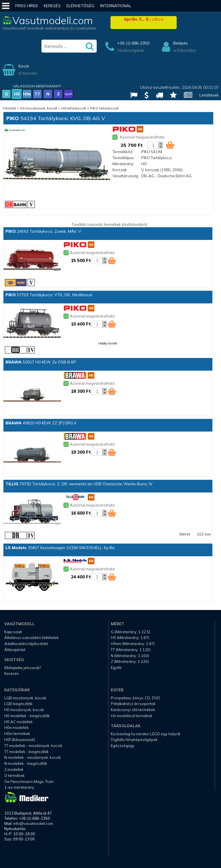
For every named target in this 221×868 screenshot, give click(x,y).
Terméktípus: (124, 158)
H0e (27, 94)
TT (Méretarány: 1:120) (131, 650)
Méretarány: (123, 164)
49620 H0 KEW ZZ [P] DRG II (41, 423)
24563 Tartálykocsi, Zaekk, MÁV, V (43, 231)
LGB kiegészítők (18, 704)
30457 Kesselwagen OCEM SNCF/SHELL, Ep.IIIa (60, 548)
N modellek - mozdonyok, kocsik (33, 757)
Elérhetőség (80, 6)
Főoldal (9, 108)
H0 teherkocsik (74, 108)
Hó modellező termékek (132, 716)
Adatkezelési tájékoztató (26, 644)
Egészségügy (123, 746)
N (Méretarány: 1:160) (130, 656)
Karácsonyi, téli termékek (133, 710)
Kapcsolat (13, 632)
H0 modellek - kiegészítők (27, 716)
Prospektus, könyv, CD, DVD (136, 698)
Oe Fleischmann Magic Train (29, 782)
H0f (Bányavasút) (20, 740)
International (116, 6)
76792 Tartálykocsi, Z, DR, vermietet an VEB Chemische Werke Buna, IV (79, 484)
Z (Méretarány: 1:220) (130, 661)
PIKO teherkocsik (104, 108)
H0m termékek (17, 734)
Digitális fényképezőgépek (134, 740)
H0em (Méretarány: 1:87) (133, 644)
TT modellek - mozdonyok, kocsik (33, 746)
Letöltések (209, 95)
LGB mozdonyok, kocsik (25, 698)
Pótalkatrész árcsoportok (133, 704)
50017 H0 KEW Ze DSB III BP (41, 362)
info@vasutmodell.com (33, 823)
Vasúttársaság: (126, 176)
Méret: (185, 534)
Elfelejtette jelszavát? (23, 668)
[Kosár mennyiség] (153, 145)
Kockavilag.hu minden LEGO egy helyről (145, 734)
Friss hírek (27, 6)
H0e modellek (17, 727)
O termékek (15, 775)
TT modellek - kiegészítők (26, 752)
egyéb (69, 94)
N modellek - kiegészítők (26, 763)
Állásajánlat (15, 650)
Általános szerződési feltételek (32, 638)
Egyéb (116, 667)
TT (37, 94)
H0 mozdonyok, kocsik (39, 108)
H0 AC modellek (19, 722)
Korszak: (120, 170)
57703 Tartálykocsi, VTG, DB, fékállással (49, 295)
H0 (17, 94)
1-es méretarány (19, 787)
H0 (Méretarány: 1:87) (130, 638)
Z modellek (14, 769)
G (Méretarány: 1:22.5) (130, 632)
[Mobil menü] (6, 6)
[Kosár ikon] (170, 145)
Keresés (52, 6)
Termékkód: (123, 152)
